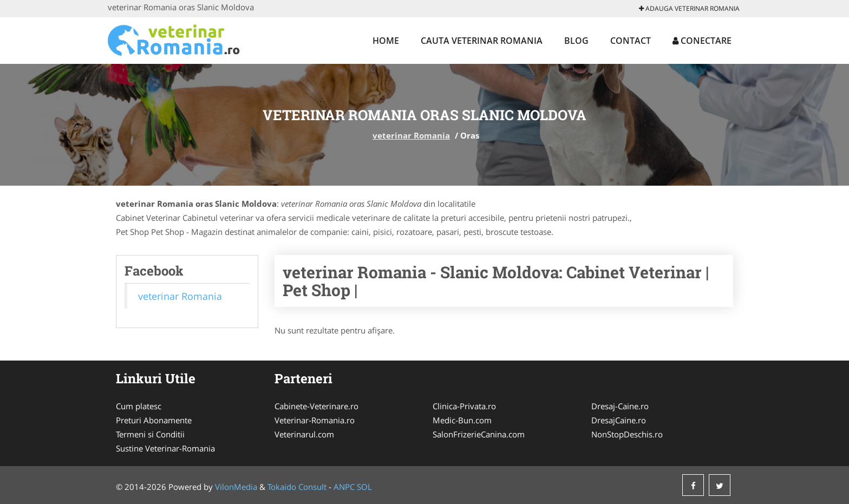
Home (386, 41)
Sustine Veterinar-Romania (165, 448)
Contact (631, 41)
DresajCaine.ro (619, 420)
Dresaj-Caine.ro (620, 406)
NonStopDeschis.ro (627, 434)
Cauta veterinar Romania (482, 41)
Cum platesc (139, 406)
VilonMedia (236, 487)
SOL (364, 487)
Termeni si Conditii (150, 434)
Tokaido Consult (297, 487)
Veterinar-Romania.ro (315, 420)
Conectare (702, 41)
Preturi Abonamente (154, 420)
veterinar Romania (411, 135)
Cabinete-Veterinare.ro (316, 406)
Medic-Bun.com (462, 420)
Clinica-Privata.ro (464, 406)
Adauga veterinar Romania (689, 8)
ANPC (344, 487)
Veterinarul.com (304, 434)
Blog (576, 41)
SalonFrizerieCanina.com (479, 434)
